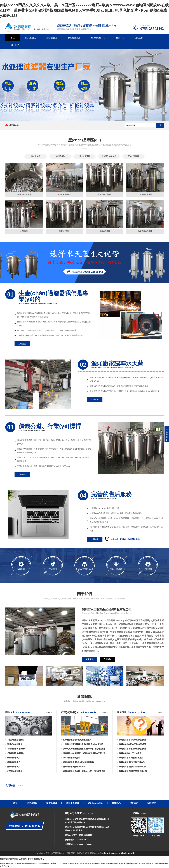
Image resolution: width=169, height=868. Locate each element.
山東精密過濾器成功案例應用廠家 (77, 740)
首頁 (13, 38)
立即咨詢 (22, 344)
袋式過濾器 (31, 38)
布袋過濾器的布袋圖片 (17, 749)
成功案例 (139, 38)
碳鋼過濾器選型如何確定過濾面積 (133, 771)
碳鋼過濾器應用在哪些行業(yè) (132, 763)
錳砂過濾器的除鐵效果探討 (74, 767)
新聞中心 (120, 38)
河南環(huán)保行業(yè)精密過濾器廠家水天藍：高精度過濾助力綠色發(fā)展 (86, 754)
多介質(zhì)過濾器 (109, 156)
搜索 (160, 125)
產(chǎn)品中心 (98, 38)
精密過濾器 (52, 38)
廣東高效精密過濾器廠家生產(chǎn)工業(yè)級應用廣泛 (86, 749)
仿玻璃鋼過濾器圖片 (16, 754)
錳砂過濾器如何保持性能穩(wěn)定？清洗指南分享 (84, 771)
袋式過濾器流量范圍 (72, 758)
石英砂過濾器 (133, 156)
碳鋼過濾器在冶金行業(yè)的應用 (133, 745)
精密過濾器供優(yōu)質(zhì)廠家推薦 (78, 763)
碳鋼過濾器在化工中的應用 (130, 754)
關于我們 (15, 45)
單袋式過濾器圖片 (15, 745)
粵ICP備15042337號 (112, 854)
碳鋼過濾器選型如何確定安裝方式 (133, 767)
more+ (49, 713)
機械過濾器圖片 (14, 763)
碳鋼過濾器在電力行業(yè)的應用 (133, 749)
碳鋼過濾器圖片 (14, 758)
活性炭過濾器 (74, 38)
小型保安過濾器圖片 (16, 740)
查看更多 (90, 660)
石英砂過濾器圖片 (15, 771)
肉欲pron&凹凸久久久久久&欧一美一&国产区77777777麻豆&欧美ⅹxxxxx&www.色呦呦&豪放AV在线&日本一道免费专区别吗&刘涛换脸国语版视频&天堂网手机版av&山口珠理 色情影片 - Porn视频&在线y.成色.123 (84, 10)
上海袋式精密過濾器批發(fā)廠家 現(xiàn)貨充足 (83, 745)
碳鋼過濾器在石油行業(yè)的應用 (133, 740)
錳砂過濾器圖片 (14, 767)
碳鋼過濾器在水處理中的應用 (131, 758)
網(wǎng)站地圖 (127, 854)
